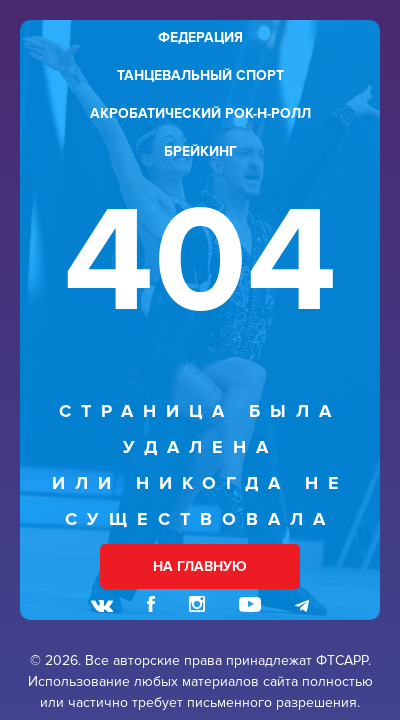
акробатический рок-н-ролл (200, 113)
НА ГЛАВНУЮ (200, 566)
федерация (200, 37)
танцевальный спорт (200, 75)
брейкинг (200, 151)
